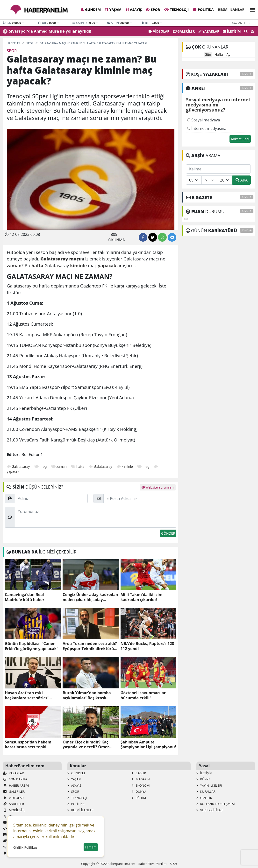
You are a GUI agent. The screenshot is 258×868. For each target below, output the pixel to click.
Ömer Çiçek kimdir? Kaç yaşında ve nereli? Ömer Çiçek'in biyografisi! (86, 745)
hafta (80, 466)
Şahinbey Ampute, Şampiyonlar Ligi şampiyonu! (148, 745)
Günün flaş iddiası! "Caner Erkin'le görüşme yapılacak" (32, 646)
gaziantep (240, 23)
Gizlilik (204, 798)
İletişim (232, 31)
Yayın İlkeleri (209, 785)
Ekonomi (141, 785)
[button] (251, 9)
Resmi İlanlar (231, 10)
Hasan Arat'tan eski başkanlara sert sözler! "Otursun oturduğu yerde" (30, 695)
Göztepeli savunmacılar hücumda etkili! (143, 695)
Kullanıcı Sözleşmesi (216, 804)
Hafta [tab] (219, 54)
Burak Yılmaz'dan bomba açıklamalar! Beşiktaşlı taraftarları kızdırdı (87, 695)
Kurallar (206, 791)
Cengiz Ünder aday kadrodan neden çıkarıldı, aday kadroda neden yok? (90, 597)
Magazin (141, 779)
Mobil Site (14, 810)
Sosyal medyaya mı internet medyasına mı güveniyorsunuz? (218, 105)
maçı (43, 466)
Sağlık (139, 773)
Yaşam (113, 10)
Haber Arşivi (16, 785)
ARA (242, 180)
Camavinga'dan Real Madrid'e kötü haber (25, 597)
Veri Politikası (210, 810)
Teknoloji (176, 10)
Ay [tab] (228, 54)
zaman (62, 466)
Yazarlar (209, 31)
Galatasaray (21, 466)
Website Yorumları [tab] (158, 487)
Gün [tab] (208, 54)
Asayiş (134, 10)
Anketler (13, 804)
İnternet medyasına (207, 128)
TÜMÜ (247, 74)
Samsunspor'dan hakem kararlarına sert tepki (28, 745)
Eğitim (139, 798)
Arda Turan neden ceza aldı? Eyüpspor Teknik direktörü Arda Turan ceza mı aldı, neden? (90, 646)
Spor (153, 10)
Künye (203, 779)
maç (146, 466)
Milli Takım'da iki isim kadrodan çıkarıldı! (142, 597)
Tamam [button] (91, 847)
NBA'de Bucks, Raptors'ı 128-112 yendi (148, 646)
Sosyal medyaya (204, 120)
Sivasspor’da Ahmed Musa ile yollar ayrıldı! (50, 31)
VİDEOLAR (159, 31)
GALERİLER (184, 31)
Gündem (91, 10)
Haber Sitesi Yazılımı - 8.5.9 (157, 864)
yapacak (13, 471)
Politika (203, 10)
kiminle (127, 466)
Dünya (139, 791)
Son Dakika (15, 779)
